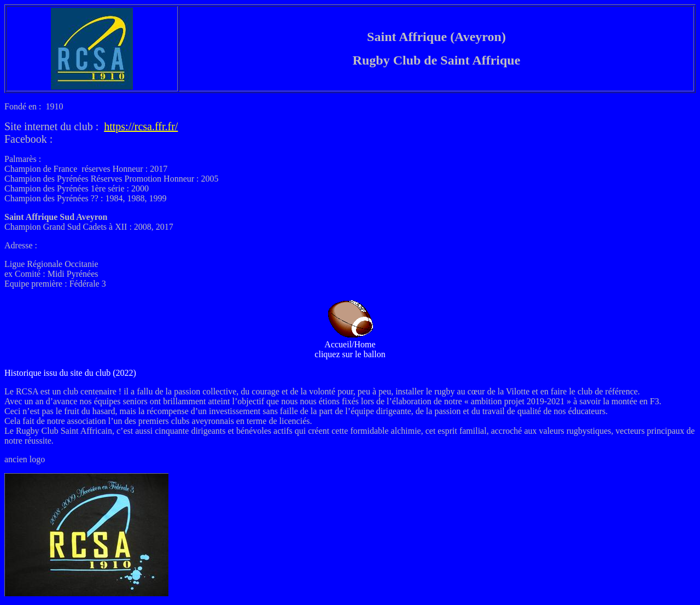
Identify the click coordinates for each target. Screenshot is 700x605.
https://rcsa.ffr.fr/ (141, 126)
